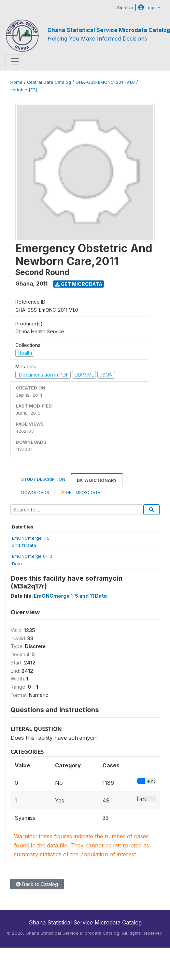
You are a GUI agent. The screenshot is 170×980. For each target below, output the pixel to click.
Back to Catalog (37, 884)
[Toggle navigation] (15, 61)
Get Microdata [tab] (81, 492)
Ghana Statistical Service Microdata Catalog (109, 30)
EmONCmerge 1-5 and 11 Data (70, 596)
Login (147, 8)
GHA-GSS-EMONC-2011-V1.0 (105, 82)
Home (16, 82)
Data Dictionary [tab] (97, 480)
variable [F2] (24, 90)
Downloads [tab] (35, 493)
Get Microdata (79, 284)
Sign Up (125, 8)
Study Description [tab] (43, 479)
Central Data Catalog (49, 82)
